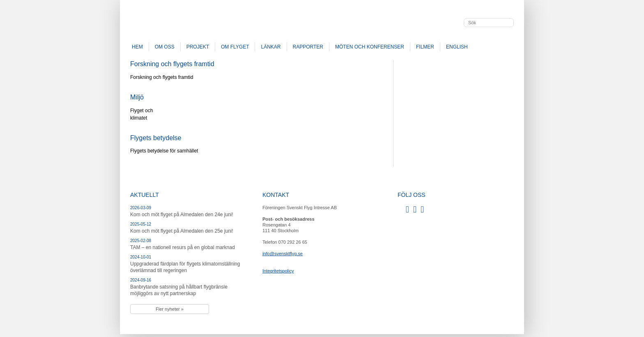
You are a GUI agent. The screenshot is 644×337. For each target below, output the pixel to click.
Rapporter (308, 47)
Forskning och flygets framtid (172, 64)
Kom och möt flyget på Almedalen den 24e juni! (182, 215)
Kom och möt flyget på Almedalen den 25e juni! (182, 231)
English (457, 47)
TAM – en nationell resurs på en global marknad (183, 247)
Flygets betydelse (156, 138)
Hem (137, 47)
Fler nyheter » (170, 309)
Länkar (271, 47)
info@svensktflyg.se (283, 254)
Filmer (425, 47)
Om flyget (235, 47)
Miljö (137, 97)
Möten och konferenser (370, 47)
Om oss (165, 47)
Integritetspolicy (278, 271)
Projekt (198, 47)
